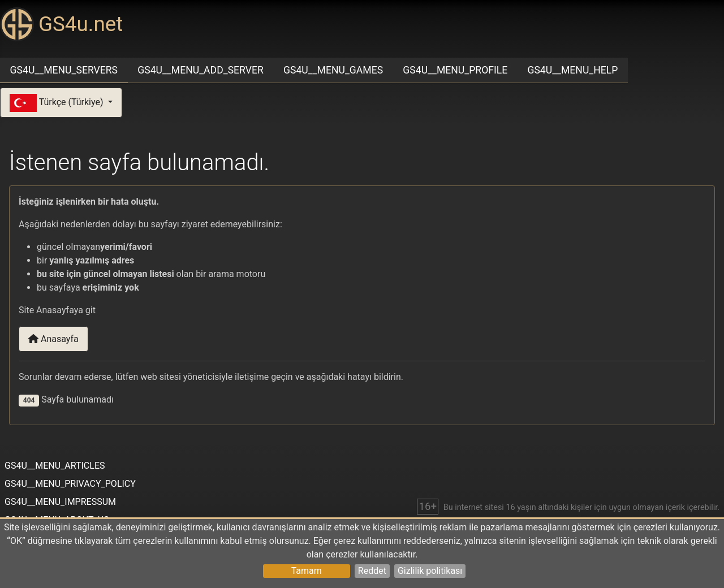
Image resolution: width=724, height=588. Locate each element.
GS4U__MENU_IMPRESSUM (60, 502)
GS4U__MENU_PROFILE (455, 70)
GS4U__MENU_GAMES (333, 70)
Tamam (307, 571)
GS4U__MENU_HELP (572, 70)
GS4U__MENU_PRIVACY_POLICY (70, 484)
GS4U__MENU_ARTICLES (55, 466)
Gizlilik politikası (430, 571)
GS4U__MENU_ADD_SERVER (201, 70)
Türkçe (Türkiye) (58, 103)
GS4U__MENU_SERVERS (64, 70)
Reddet (372, 571)
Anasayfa (53, 339)
